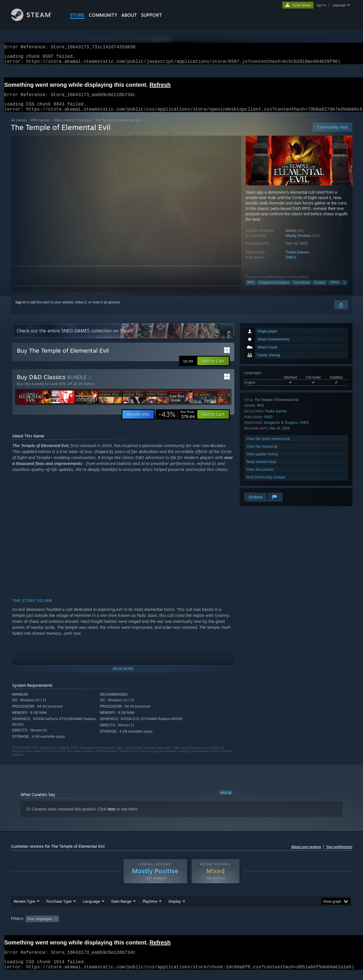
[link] (176, 421)
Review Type (24, 908)
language (339, 5)
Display (175, 908)
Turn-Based (302, 289)
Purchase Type (59, 908)
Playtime (150, 908)
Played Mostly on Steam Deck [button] (182, 926)
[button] (213, 368)
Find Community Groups (266, 484)
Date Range (121, 908)
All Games (19, 127)
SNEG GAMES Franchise (72, 127)
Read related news (262, 469)
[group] (182, 926)
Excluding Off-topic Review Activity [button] (97, 926)
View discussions (260, 476)
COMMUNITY (103, 15)
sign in (321, 5)
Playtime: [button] (141, 926)
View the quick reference (269, 445)
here (112, 816)
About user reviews (306, 854)
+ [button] (344, 289)
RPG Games (40, 127)
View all (226, 799)
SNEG (291, 264)
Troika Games (297, 259)
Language (91, 908)
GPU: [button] (278, 926)
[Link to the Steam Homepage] (36, 19)
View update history (262, 461)
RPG (251, 289)
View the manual (262, 453)
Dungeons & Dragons (274, 289)
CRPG (335, 289)
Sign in (21, 309)
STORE (77, 15)
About (129, 15)
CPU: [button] (259, 926)
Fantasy (320, 289)
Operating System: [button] (230, 926)
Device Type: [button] (303, 926)
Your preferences (339, 854)
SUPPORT (151, 15)
